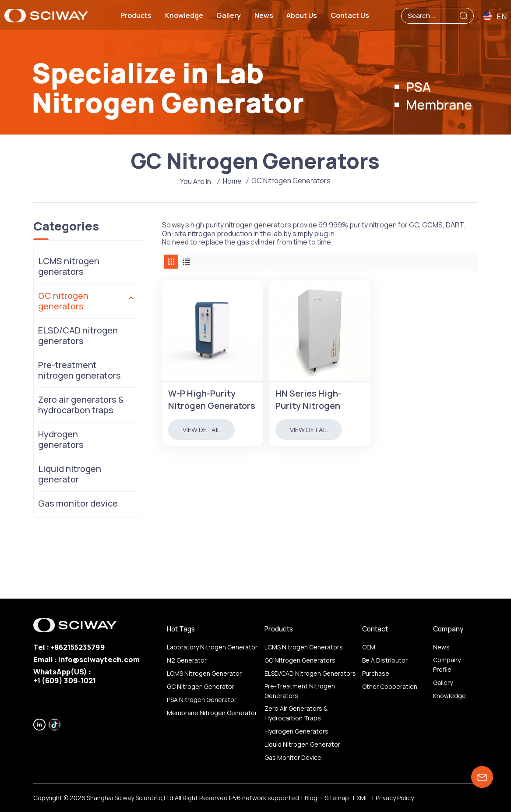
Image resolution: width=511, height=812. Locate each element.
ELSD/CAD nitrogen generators (78, 335)
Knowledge (184, 15)
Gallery (229, 15)
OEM (369, 647)
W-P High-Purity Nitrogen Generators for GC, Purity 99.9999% (212, 400)
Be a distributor (385, 660)
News (264, 15)
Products (136, 15)
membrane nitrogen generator (212, 713)
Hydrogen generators (61, 439)
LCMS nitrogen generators (69, 266)
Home (232, 181)
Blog (311, 798)
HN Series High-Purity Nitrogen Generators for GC (314, 400)
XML (362, 798)
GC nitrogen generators (63, 301)
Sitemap (337, 798)
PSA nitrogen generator (202, 700)
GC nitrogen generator (201, 686)
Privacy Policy (395, 798)
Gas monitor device (78, 503)
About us (302, 15)
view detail (201, 430)
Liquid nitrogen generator (70, 474)
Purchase (376, 673)
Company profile (447, 665)
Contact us (350, 15)
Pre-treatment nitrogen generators (79, 370)
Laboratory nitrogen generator (212, 647)
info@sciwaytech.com (99, 659)
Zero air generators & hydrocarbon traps (81, 405)
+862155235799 (78, 647)
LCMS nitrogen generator (204, 673)
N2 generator (187, 660)
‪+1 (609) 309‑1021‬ (65, 680)
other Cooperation (390, 686)
